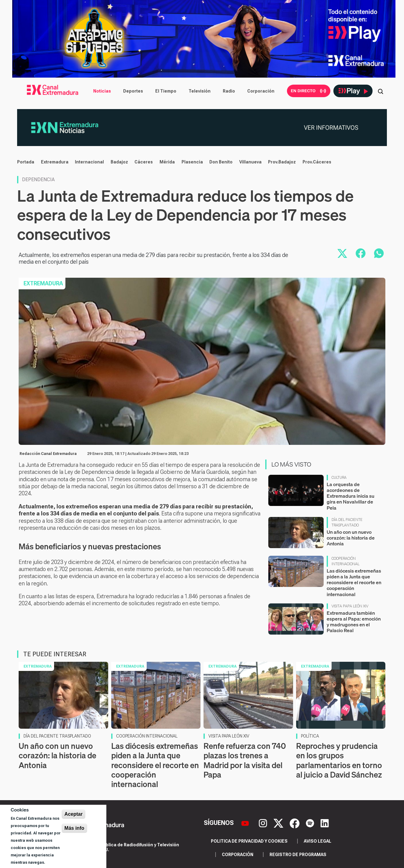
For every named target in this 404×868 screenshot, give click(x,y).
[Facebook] (295, 823)
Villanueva (250, 162)
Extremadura (55, 162)
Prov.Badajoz (282, 162)
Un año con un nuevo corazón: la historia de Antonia (351, 538)
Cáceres (144, 162)
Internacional (89, 162)
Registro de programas (298, 855)
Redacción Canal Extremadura (48, 454)
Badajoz (119, 162)
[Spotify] (311, 823)
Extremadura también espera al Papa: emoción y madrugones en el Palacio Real (354, 622)
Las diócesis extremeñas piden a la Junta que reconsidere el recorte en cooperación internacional (354, 582)
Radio (229, 91)
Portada (26, 162)
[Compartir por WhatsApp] (379, 253)
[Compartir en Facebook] (361, 253)
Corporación (261, 91)
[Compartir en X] (342, 253)
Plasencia (192, 162)
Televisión (200, 91)
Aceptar (74, 814)
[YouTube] (246, 823)
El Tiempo (166, 91)
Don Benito (221, 162)
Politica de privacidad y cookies (249, 841)
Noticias (102, 91)
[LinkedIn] (325, 823)
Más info (74, 828)
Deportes (133, 91)
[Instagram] (264, 823)
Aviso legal (318, 841)
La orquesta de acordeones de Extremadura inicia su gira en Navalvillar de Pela (351, 496)
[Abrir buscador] (380, 91)
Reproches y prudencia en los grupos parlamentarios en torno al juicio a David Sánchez (339, 760)
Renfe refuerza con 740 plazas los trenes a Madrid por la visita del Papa (245, 760)
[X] (279, 823)
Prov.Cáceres (317, 162)
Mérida (167, 162)
